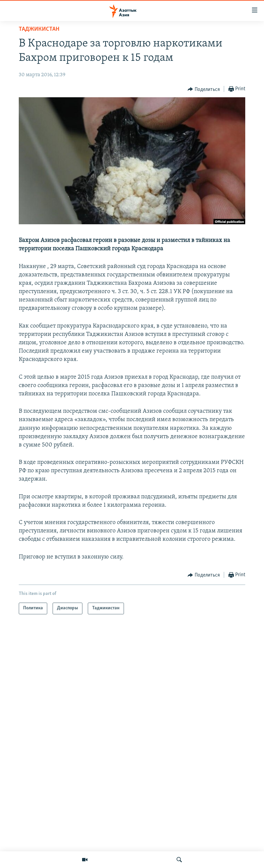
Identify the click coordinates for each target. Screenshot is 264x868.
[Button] (204, 89)
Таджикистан (39, 29)
